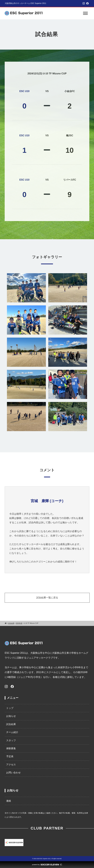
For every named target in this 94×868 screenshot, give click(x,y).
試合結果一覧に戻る (47, 598)
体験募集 (11, 748)
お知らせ (11, 716)
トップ (10, 708)
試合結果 (11, 724)
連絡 (9, 801)
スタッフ (11, 740)
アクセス (11, 765)
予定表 (10, 756)
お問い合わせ (13, 773)
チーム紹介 (12, 732)
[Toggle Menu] (85, 13)
